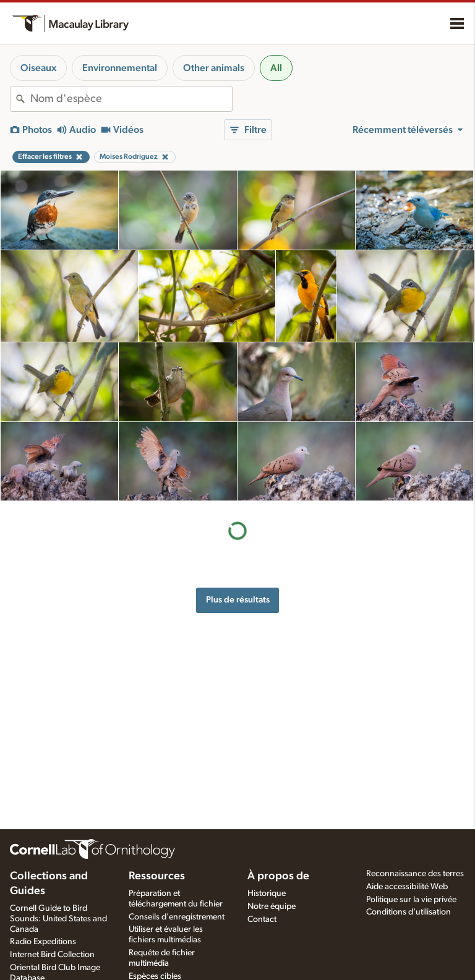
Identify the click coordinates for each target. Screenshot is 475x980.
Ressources (157, 876)
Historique (267, 893)
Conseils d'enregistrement (177, 917)
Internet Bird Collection (52, 955)
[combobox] (131, 99)
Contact (262, 919)
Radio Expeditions (43, 942)
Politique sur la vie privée (411, 900)
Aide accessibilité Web (407, 887)
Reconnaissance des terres (415, 874)
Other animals (214, 68)
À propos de (278, 876)
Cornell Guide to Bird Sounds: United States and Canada (58, 919)
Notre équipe (272, 906)
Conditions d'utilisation (409, 912)
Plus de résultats (238, 600)
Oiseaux (38, 68)
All (276, 68)
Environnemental (120, 68)
